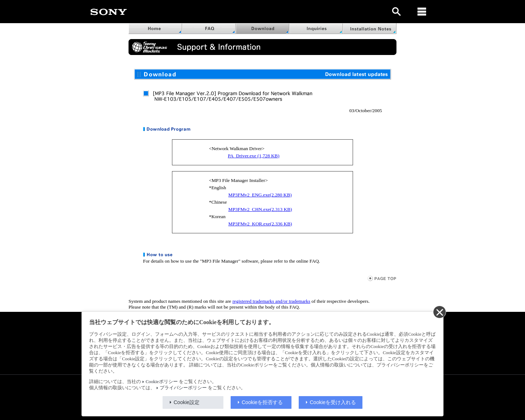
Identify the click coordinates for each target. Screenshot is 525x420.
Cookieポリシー (161, 382)
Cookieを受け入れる (333, 402)
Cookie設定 (187, 402)
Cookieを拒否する (262, 402)
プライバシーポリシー (183, 388)
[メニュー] (422, 12)
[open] (396, 12)
